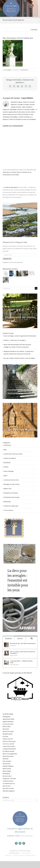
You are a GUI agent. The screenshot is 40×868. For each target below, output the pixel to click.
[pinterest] (24, 843)
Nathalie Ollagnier (8, 766)
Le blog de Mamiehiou (9, 749)
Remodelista (6, 774)
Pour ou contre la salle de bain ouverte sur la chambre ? (23, 652)
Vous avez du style (8, 788)
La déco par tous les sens (11, 480)
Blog (5, 450)
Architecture (7, 445)
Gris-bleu (5, 736)
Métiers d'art (8, 489)
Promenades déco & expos (12, 497)
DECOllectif (7, 463)
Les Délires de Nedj (8, 751)
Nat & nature (7, 764)
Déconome (6, 729)
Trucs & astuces (8, 510)
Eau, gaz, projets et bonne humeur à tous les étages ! (20, 358)
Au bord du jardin (8, 724)
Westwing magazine (9, 791)
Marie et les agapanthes (10, 754)
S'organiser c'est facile (9, 779)
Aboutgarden (7, 717)
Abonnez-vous (7, 259)
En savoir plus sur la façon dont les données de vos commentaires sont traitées (19, 172)
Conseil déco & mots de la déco (13, 454)
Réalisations (7, 502)
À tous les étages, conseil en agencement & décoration (20, 336)
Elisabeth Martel (8, 734)
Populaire (8, 638)
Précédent (34, 30)
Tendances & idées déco (11, 506)
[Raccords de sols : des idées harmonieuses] (6, 644)
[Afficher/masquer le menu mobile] (36, 1)
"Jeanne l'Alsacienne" (26, 836)
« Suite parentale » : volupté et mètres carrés (21, 662)
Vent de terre (7, 786)
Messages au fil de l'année (12, 484)
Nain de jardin (7, 761)
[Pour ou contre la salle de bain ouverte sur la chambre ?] (6, 652)
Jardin (6, 476)
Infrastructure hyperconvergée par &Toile (24, 855)
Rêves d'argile (7, 771)
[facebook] (16, 843)
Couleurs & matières (10, 458)
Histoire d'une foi (8, 739)
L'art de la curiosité (8, 744)
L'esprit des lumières (9, 746)
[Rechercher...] (19, 288)
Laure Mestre (8, 70)
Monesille (6, 759)
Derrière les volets (8, 731)
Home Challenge (9, 471)
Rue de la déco (7, 776)
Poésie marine (7, 769)
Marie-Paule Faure (8, 756)
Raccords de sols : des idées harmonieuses (23, 643)
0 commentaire (24, 70)
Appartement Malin (8, 719)
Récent (20, 638)
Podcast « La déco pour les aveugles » (15, 340)
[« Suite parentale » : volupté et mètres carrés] (6, 661)
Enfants (6, 467)
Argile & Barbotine (8, 722)
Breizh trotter (7, 726)
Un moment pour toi (9, 783)
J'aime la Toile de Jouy (9, 741)
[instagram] (20, 843)
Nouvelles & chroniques (11, 493)
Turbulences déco (8, 781)
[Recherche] (36, 288)
